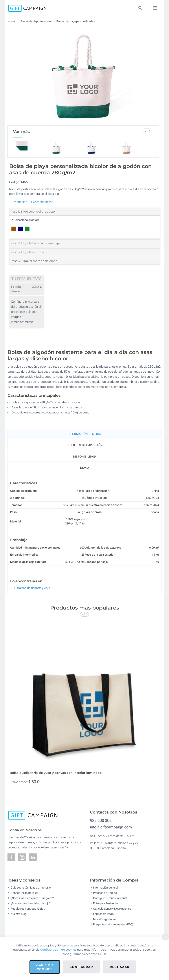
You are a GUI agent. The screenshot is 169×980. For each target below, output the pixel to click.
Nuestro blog (19, 914)
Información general (106, 887)
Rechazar (120, 967)
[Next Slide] (149, 131)
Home (11, 21)
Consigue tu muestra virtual (110, 898)
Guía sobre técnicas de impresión (31, 887)
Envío (84, 468)
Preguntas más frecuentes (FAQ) (113, 924)
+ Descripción (18, 202)
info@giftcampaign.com (111, 827)
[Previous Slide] (145, 131)
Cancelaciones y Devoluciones (112, 908)
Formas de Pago (103, 914)
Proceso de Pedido (105, 893)
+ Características (42, 202)
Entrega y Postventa (105, 903)
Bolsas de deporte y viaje (36, 21)
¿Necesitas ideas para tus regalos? (32, 898)
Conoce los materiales (24, 893)
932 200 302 (101, 820)
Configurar (81, 967)
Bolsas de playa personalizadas (76, 21)
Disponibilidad (84, 457)
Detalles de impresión (84, 445)
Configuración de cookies (58, 950)
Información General (84, 434)
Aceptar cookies (45, 967)
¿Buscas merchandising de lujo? (31, 903)
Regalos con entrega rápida (28, 908)
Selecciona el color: (25, 220)
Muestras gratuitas (105, 919)
